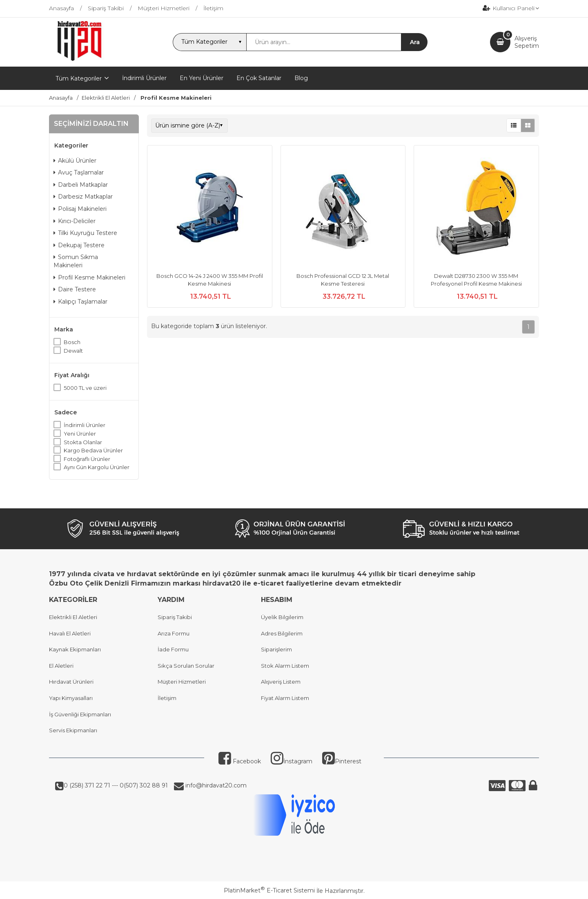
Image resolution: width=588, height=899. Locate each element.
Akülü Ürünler (75, 161)
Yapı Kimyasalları (71, 698)
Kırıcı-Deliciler (75, 221)
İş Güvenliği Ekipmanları (80, 714)
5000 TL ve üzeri (85, 388)
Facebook (240, 761)
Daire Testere (75, 289)
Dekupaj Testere (79, 245)
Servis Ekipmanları (73, 730)
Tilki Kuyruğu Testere (85, 233)
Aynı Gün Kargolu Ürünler (97, 467)
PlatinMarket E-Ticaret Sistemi (269, 890)
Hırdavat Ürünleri (71, 682)
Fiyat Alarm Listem (285, 698)
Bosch (72, 342)
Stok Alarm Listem (285, 666)
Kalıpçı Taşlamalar (80, 302)
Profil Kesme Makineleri (89, 277)
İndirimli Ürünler (85, 425)
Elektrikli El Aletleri (73, 617)
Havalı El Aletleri (70, 633)
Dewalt (73, 351)
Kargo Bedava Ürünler (93, 450)
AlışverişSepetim (527, 42)
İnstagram (292, 761)
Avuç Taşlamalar (79, 172)
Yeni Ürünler (80, 434)
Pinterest (342, 761)
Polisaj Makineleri (80, 209)
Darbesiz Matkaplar (83, 197)
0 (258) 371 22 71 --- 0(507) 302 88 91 (116, 785)
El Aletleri (61, 666)
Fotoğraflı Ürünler (87, 459)
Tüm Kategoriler (79, 78)
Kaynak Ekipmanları (75, 649)
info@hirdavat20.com (215, 785)
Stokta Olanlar (83, 442)
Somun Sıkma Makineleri (76, 261)
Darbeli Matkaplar (81, 185)
